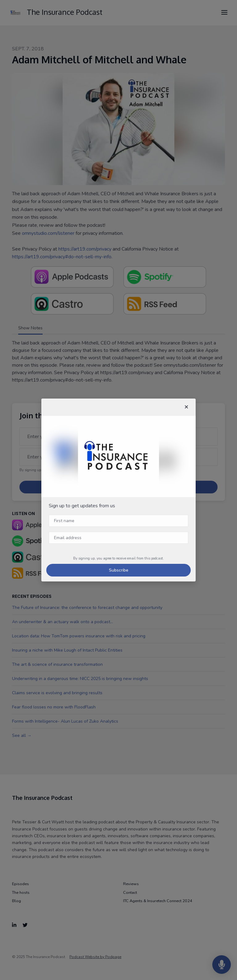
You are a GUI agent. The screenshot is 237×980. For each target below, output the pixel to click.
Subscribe (119, 570)
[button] (186, 407)
